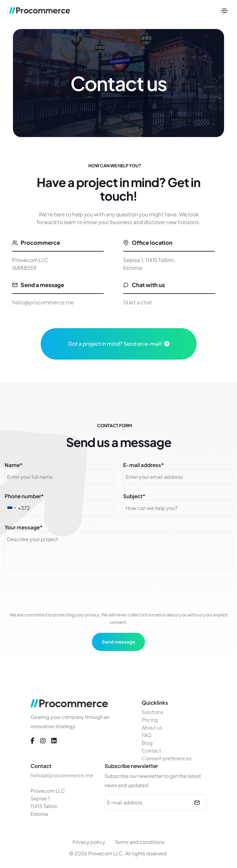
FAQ (147, 735)
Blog (147, 743)
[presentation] (118, 592)
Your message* (24, 527)
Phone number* (24, 496)
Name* (14, 465)
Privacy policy (89, 842)
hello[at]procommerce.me (62, 775)
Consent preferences (167, 758)
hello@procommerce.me (43, 302)
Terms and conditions (140, 842)
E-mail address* (143, 465)
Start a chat (138, 302)
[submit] (196, 802)
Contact (151, 751)
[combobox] (11, 508)
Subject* (134, 496)
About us (152, 727)
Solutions (152, 712)
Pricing (150, 720)
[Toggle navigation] (224, 11)
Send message (118, 642)
